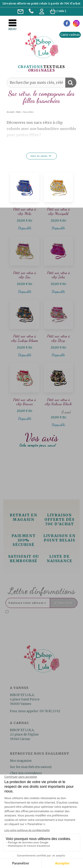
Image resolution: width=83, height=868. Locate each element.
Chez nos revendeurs (26, 773)
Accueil (10, 112)
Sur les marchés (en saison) (31, 767)
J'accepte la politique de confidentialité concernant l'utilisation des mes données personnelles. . (41, 615)
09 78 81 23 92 (50, 711)
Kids (19, 112)
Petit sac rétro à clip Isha (58, 275)
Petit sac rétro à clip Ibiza (58, 338)
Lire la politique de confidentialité (51, 619)
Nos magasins (21, 761)
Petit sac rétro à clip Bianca (25, 402)
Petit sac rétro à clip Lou (25, 275)
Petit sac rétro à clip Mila (25, 211)
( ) (58, 11)
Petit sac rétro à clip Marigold (58, 211)
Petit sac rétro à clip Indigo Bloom (25, 338)
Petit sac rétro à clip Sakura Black (58, 402)
